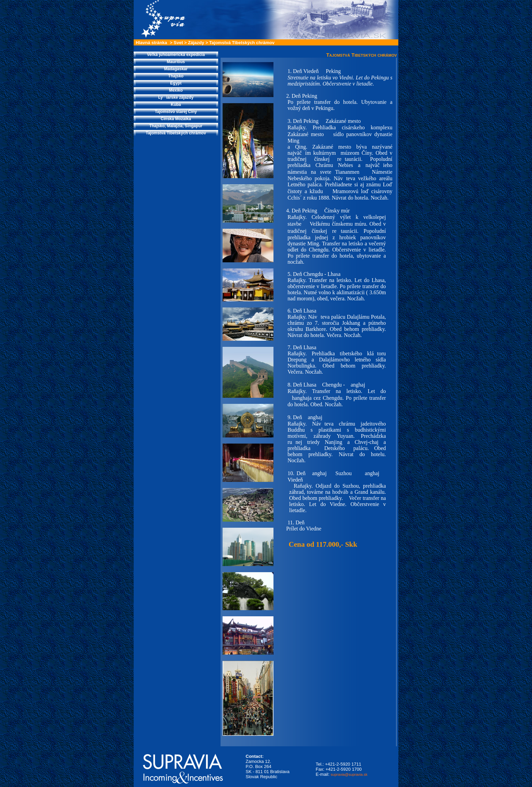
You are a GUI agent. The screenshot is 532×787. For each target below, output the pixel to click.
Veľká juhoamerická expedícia (176, 55)
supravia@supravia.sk (349, 774)
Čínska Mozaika (176, 119)
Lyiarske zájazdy (176, 97)
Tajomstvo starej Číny (176, 112)
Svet (178, 43)
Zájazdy (196, 43)
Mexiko (176, 90)
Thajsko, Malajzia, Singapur (176, 126)
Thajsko (176, 76)
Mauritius (176, 62)
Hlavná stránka (151, 43)
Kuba (176, 105)
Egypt (176, 83)
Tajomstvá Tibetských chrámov (242, 43)
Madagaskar (176, 69)
